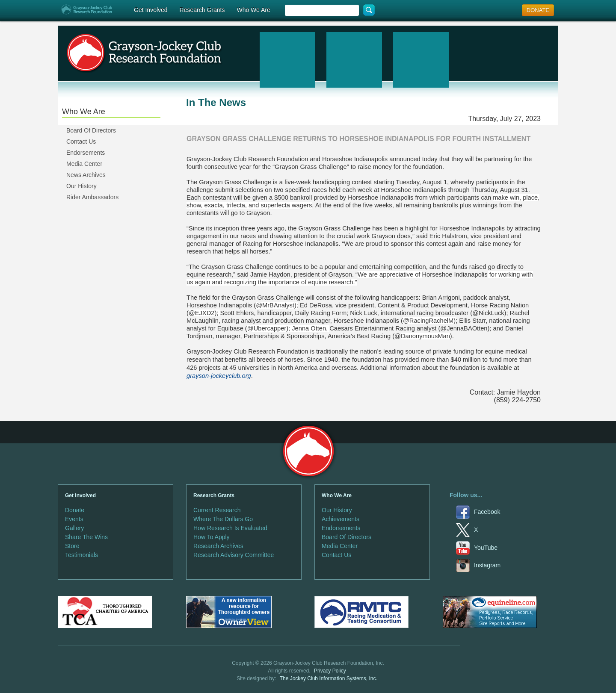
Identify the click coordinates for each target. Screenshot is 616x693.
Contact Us (81, 142)
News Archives (86, 175)
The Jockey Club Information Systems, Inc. (329, 678)
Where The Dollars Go (223, 519)
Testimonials (81, 555)
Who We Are (253, 10)
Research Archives (218, 546)
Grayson (308, 451)
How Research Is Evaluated (230, 528)
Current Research (217, 510)
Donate (75, 510)
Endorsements (86, 153)
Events (74, 519)
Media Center (84, 164)
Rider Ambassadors (92, 197)
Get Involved (151, 10)
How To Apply (212, 537)
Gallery (74, 528)
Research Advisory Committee (234, 555)
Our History (81, 186)
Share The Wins (86, 537)
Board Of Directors (91, 130)
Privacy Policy (330, 671)
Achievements (341, 519)
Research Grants (202, 10)
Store (72, 546)
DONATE (538, 10)
